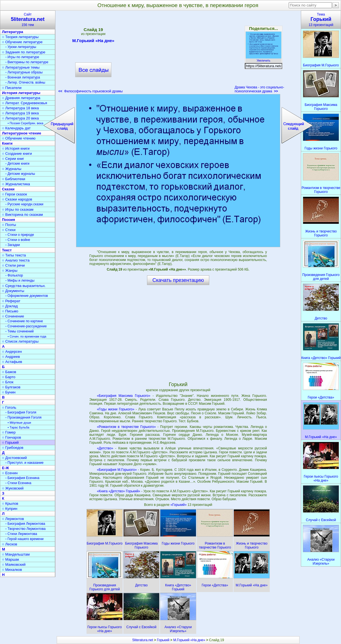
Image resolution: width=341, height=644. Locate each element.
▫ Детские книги (17, 164)
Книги (7, 143)
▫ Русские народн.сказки (24, 204)
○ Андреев (11, 357)
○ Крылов (10, 503)
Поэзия (8, 220)
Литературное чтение (21, 133)
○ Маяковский (14, 564)
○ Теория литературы (20, 37)
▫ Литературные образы (24, 72)
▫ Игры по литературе (22, 57)
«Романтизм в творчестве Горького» (126, 427)
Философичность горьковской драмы (90, 91)
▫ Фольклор (14, 275)
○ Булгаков (11, 387)
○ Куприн (10, 509)
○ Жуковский (13, 488)
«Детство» (105, 448)
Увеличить (264, 59)
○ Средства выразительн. (24, 286)
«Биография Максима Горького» (124, 396)
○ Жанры (10, 270)
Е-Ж (6, 468)
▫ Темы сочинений (20, 331)
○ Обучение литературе (22, 42)
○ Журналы (12, 169)
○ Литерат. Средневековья (25, 103)
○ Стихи (9, 230)
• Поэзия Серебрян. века (25, 123)
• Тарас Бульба (19, 427)
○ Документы (13, 291)
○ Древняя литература (21, 98)
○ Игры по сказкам (18, 209)
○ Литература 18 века (20, 108)
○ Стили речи (13, 265)
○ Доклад (10, 306)
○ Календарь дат (16, 128)
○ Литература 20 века (20, 118)
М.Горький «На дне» (93, 42)
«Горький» (179, 505)
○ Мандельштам (16, 554)
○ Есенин (10, 473)
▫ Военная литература (23, 77)
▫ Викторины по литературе (27, 62)
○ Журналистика (16, 184)
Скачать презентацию (178, 280)
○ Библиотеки (14, 179)
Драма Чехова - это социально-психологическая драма (259, 89)
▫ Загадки (13, 245)
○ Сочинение (13, 316)
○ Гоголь (9, 407)
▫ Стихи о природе (20, 235)
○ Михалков (12, 570)
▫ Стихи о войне (18, 240)
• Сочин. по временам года (27, 336)
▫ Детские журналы (20, 174)
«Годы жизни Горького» (116, 409)
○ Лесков (10, 544)
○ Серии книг (13, 159)
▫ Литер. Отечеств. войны (25, 82)
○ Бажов (9, 372)
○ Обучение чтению (19, 138)
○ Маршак (10, 559)
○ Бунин (9, 392)
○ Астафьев (12, 362)
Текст (7, 250)
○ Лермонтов (13, 519)
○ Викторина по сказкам (22, 215)
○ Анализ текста (16, 260)
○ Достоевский (14, 458)
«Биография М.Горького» (117, 470)
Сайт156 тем (28, 20)
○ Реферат (11, 301)
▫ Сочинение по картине (24, 321)
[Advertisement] (179, 54)
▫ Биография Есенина (22, 478)
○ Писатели (12, 88)
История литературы (21, 93)
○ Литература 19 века (20, 113)
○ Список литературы (20, 341)
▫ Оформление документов (27, 296)
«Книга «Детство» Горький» (119, 491)
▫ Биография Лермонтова (25, 524)
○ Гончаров (11, 437)
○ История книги (16, 148)
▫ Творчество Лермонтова (25, 529)
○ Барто (9, 377)
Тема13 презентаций (321, 20)
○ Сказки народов (17, 199)
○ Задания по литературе (24, 52)
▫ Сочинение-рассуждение (26, 326)
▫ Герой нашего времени (24, 539)
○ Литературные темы (21, 67)
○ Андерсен (12, 352)
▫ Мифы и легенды (20, 280)
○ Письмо (10, 311)
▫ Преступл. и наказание (24, 463)
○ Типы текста (14, 255)
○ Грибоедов (13, 448)
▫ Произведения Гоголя (23, 417)
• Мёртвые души (19, 423)
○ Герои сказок (15, 194)
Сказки (8, 189)
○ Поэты (9, 225)
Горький (163, 640)
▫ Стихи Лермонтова (21, 534)
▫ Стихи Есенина (18, 483)
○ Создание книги (17, 154)
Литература (13, 32)
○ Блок (8, 382)
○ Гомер (9, 432)
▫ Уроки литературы (21, 47)
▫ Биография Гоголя (21, 412)
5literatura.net (143, 640)
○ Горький (10, 442)
